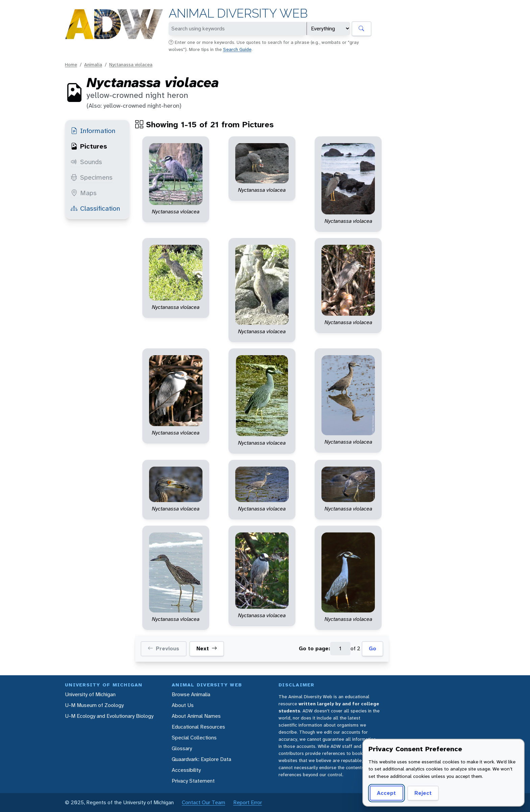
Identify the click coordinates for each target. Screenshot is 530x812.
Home (71, 64)
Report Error (248, 802)
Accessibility (186, 770)
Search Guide (237, 49)
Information (93, 131)
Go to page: (315, 648)
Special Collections (194, 738)
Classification (95, 208)
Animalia (93, 64)
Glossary (182, 748)
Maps (84, 193)
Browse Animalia (191, 694)
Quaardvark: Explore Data (201, 759)
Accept (386, 793)
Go (372, 648)
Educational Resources (198, 727)
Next (207, 649)
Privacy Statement (193, 781)
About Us (183, 705)
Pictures (89, 146)
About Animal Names (196, 716)
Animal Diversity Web (238, 13)
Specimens (92, 177)
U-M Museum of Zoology (94, 705)
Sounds (86, 162)
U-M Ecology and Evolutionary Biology (109, 716)
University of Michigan (90, 694)
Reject (423, 793)
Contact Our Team (203, 802)
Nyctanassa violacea (131, 64)
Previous (163, 649)
